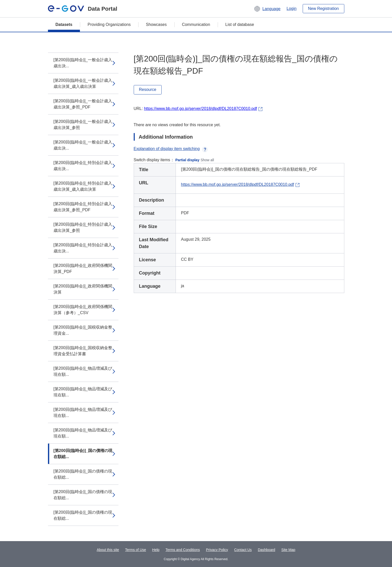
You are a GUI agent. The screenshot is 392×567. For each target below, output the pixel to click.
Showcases (156, 25)
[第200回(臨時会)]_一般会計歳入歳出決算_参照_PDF (83, 104)
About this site (108, 550)
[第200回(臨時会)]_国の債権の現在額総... (83, 454)
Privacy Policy (217, 550)
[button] (267, 9)
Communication (196, 25)
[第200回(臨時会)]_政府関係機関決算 (83, 289)
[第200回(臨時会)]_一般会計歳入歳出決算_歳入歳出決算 (83, 83)
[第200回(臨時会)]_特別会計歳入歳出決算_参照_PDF (83, 207)
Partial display (187, 160)
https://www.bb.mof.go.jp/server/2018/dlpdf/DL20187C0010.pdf (200, 109)
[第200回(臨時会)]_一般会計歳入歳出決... (83, 63)
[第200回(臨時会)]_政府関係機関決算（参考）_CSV (83, 310)
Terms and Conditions (183, 550)
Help (156, 550)
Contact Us (243, 550)
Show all (207, 160)
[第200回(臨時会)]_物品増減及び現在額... (83, 371)
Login (292, 9)
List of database (240, 25)
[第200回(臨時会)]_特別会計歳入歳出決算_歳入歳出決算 (83, 186)
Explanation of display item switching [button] (171, 149)
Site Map (288, 550)
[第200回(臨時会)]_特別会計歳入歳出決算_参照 (83, 227)
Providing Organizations (109, 25)
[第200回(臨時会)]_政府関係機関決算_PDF (83, 269)
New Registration (323, 9)
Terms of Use (135, 550)
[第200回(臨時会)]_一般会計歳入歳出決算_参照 (83, 125)
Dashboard (267, 550)
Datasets (64, 25)
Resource (148, 90)
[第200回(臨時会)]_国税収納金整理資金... (83, 330)
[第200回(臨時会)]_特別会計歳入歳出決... (83, 166)
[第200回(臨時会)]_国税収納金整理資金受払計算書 (83, 351)
